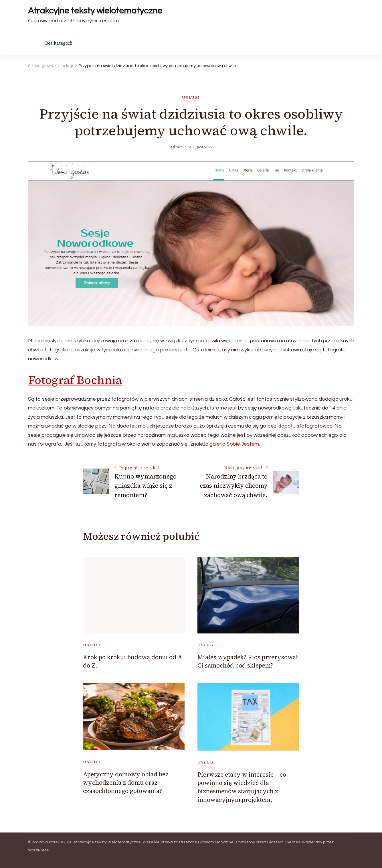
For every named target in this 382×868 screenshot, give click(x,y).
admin (176, 147)
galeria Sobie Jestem (234, 444)
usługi (191, 98)
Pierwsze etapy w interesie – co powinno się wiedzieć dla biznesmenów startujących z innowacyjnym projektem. (242, 787)
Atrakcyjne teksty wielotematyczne (95, 11)
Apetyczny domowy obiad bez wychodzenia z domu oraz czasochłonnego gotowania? (126, 783)
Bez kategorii (59, 43)
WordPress (38, 850)
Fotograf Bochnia (75, 380)
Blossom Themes (284, 842)
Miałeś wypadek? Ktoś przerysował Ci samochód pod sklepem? (248, 661)
